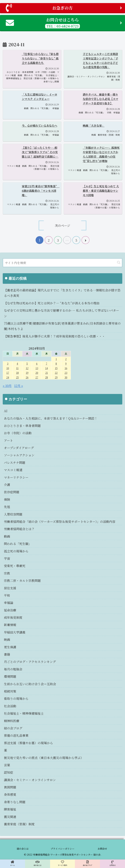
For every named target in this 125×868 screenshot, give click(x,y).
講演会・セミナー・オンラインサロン (30, 780)
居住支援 (10, 588)
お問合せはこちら (64, 23)
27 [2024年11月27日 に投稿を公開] (37, 377)
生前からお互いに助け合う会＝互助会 (30, 684)
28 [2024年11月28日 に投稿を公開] (46, 377)
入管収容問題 (13, 514)
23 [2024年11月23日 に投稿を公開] (66, 373)
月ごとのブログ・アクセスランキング (30, 662)
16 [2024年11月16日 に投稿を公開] (66, 368)
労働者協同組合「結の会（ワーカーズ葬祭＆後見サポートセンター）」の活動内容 (60, 521)
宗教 (7, 573)
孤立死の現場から (16, 551)
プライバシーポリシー (62, 849)
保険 (7, 499)
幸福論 (9, 603)
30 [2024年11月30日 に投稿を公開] (66, 377)
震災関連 (10, 817)
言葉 (7, 765)
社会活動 (10, 706)
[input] (62, 263)
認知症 (9, 772)
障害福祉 (10, 809)
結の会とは (23, 849)
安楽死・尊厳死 (15, 566)
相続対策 (10, 691)
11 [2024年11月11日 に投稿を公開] (17, 368)
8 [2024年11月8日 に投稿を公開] (56, 363)
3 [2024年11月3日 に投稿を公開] (8, 363)
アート (8, 440)
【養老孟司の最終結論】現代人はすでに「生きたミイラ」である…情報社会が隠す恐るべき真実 (62, 293)
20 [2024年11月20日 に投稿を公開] (37, 373)
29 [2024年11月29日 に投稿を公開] (56, 377)
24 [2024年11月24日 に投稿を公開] (8, 377)
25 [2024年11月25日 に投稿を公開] (17, 377)
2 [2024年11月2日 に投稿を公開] (66, 359)
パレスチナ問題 (15, 462)
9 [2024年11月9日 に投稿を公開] (66, 363)
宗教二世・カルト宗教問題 (22, 580)
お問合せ (102, 849)
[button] (119, 263)
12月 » (19, 386)
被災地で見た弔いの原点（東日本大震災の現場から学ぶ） (44, 758)
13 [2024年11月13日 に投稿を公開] (37, 368)
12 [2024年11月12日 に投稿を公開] (27, 368)
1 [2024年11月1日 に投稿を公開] (56, 359)
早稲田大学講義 (15, 632)
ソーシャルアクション (19, 455)
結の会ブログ (13, 728)
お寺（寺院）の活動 (18, 433)
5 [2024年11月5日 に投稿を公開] (27, 363)
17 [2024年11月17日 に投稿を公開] (8, 373)
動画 (7, 536)
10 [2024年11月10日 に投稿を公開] (8, 368)
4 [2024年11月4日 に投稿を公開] (17, 363)
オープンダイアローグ (19, 448)
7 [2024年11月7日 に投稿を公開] (46, 363)
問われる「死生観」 (18, 544)
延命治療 (10, 610)
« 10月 (7, 386)
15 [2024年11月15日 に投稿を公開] (56, 368)
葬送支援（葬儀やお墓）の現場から (28, 743)
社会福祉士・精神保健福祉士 (24, 713)
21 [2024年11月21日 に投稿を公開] (47, 373)
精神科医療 (12, 721)
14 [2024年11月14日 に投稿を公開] (47, 368)
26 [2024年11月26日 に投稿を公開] (27, 377)
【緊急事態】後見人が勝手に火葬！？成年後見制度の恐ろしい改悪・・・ (54, 336)
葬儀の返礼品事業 (16, 735)
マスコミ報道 (13, 470)
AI (6, 411)
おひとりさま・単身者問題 (22, 426)
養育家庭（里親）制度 (19, 824)
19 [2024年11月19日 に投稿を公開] (27, 373)
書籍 (7, 654)
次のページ (62, 225)
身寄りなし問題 (15, 802)
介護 (7, 485)
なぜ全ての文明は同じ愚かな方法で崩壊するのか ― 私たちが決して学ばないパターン (61, 313)
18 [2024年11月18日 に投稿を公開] (17, 373)
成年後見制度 (13, 617)
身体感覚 (10, 794)
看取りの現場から (16, 698)
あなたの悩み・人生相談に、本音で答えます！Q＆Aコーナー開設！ (51, 418)
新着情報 (10, 625)
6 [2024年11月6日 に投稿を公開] (37, 363)
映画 (7, 639)
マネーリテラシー (16, 477)
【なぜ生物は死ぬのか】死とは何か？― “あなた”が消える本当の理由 (52, 303)
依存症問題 (12, 492)
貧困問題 (10, 787)
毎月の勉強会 (13, 669)
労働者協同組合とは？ (19, 529)
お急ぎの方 (64, 8)
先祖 (7, 507)
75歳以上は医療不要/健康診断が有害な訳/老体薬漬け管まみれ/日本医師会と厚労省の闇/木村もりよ (62, 326)
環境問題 (10, 676)
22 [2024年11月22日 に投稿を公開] (56, 373)
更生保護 (10, 647)
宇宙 (7, 558)
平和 (7, 595)
